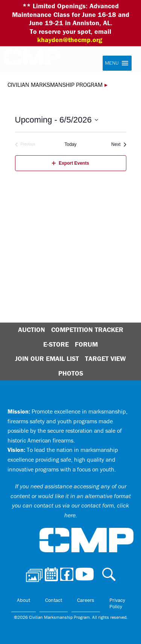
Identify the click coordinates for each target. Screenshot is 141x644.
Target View (105, 358)
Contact (54, 600)
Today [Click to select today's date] (70, 144)
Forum (86, 344)
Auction (32, 330)
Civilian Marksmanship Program (36, 61)
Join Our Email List (47, 358)
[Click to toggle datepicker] (57, 120)
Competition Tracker (87, 330)
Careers (86, 600)
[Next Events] (119, 145)
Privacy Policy (117, 603)
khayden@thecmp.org (70, 40)
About (23, 600)
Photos (71, 373)
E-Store (56, 344)
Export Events (70, 163)
